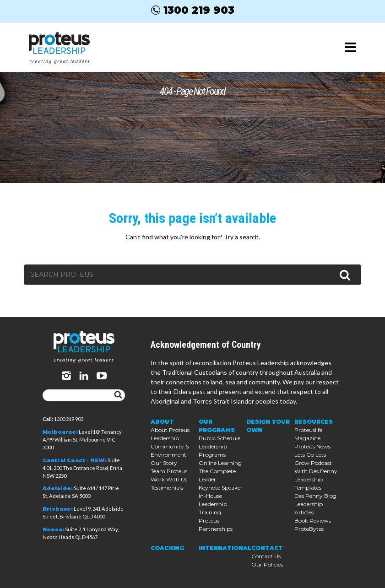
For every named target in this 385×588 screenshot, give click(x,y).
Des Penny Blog (315, 496)
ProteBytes (309, 529)
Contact (267, 548)
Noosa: (53, 529)
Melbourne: (60, 432)
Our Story (164, 463)
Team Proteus (169, 471)
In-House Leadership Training (213, 504)
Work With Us (169, 479)
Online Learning (220, 463)
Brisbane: (58, 509)
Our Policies (267, 564)
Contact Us (266, 556)
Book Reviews (313, 521)
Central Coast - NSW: (75, 460)
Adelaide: (58, 488)
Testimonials (167, 488)
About (162, 422)
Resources (314, 422)
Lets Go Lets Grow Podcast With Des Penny (316, 463)
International (225, 548)
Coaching (167, 548)
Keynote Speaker (221, 488)
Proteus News (312, 446)
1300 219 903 (193, 10)
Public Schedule (220, 438)
